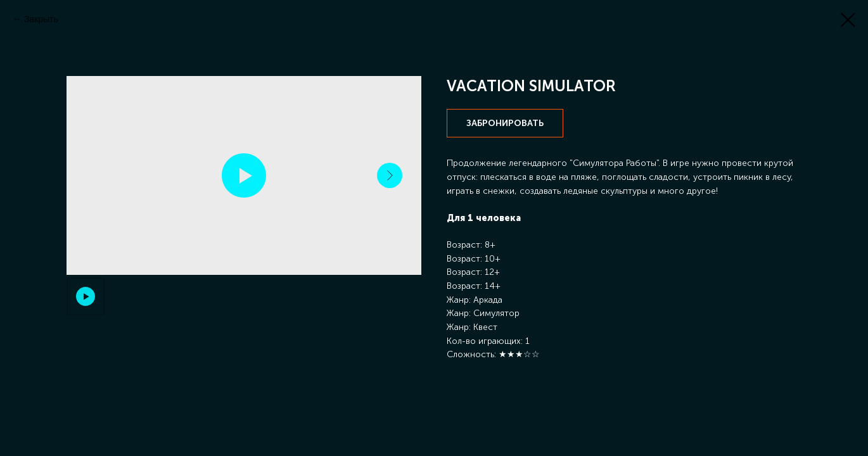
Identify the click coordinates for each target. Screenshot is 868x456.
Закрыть (41, 19)
